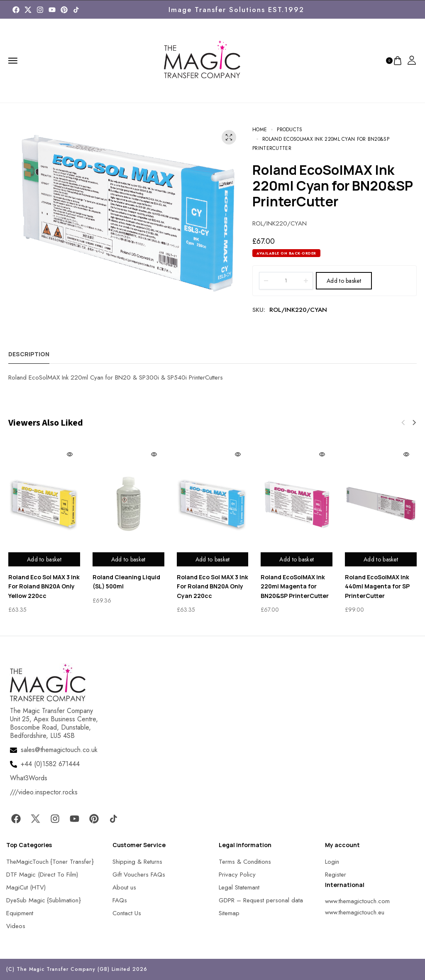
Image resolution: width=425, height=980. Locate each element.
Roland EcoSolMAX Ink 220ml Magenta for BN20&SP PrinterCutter (295, 586)
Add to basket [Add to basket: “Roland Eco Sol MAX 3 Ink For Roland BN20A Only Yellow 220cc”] (44, 559)
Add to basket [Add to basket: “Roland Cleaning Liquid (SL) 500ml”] (128, 559)
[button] (414, 423)
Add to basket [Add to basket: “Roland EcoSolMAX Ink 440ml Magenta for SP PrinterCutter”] (381, 559)
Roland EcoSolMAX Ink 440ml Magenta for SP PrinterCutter (377, 586)
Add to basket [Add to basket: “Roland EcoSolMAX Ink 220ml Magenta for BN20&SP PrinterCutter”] (297, 559)
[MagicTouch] (76, 10)
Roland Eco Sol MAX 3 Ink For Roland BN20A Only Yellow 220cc (44, 586)
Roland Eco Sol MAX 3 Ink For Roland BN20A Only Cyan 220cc (212, 586)
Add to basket (344, 281)
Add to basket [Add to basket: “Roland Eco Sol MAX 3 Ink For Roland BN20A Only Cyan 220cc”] (213, 559)
